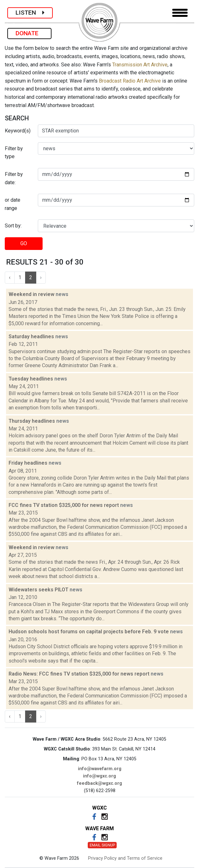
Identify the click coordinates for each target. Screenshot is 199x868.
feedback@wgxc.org (99, 783)
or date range (13, 204)
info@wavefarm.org (100, 769)
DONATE (29, 33)
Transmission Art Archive (140, 65)
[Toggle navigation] (180, 13)
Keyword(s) (18, 131)
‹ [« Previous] (10, 277)
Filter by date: (14, 178)
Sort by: (13, 226)
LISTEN (30, 13)
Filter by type (14, 153)
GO (24, 243)
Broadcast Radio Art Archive (130, 81)
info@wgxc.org (99, 776)
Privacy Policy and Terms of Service (125, 858)
